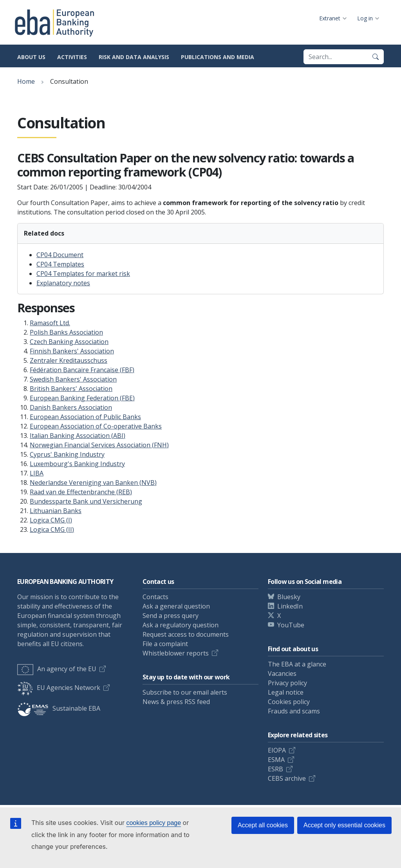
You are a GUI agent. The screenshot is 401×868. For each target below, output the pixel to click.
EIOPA (277, 750)
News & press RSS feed (176, 702)
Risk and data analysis (134, 57)
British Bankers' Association (71, 389)
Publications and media (218, 57)
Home (26, 81)
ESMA (276, 760)
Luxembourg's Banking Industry (77, 464)
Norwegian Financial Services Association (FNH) (99, 445)
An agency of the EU (57, 669)
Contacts (155, 597)
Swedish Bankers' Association (73, 379)
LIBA (37, 473)
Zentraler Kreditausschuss (69, 360)
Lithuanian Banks (56, 511)
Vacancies (282, 674)
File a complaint (165, 644)
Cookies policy (289, 702)
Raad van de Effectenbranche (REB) (81, 492)
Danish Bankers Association (71, 407)
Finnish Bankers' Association (72, 351)
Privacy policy (287, 683)
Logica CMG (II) (52, 529)
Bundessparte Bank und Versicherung (86, 501)
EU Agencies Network (59, 688)
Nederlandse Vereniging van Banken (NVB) (93, 483)
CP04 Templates (60, 264)
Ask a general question (176, 606)
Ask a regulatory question (181, 625)
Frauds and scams (294, 711)
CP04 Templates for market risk (83, 274)
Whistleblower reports (176, 653)
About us (31, 57)
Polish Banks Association (66, 332)
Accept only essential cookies (344, 825)
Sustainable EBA (59, 708)
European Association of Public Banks (85, 417)
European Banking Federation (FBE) (82, 398)
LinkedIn (290, 606)
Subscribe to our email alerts (185, 692)
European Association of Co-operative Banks (96, 426)
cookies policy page (154, 823)
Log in (365, 18)
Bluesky (289, 597)
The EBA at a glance (297, 664)
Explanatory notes (63, 283)
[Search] (376, 57)
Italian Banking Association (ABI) (78, 436)
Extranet (330, 18)
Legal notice (286, 692)
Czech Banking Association (69, 342)
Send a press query (171, 616)
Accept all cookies (263, 825)
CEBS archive (287, 778)
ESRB (275, 769)
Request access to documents (186, 634)
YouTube (291, 625)
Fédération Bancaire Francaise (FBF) (82, 370)
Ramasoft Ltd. (50, 323)
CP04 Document (60, 255)
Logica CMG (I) (51, 520)
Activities (72, 57)
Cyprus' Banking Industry (67, 454)
